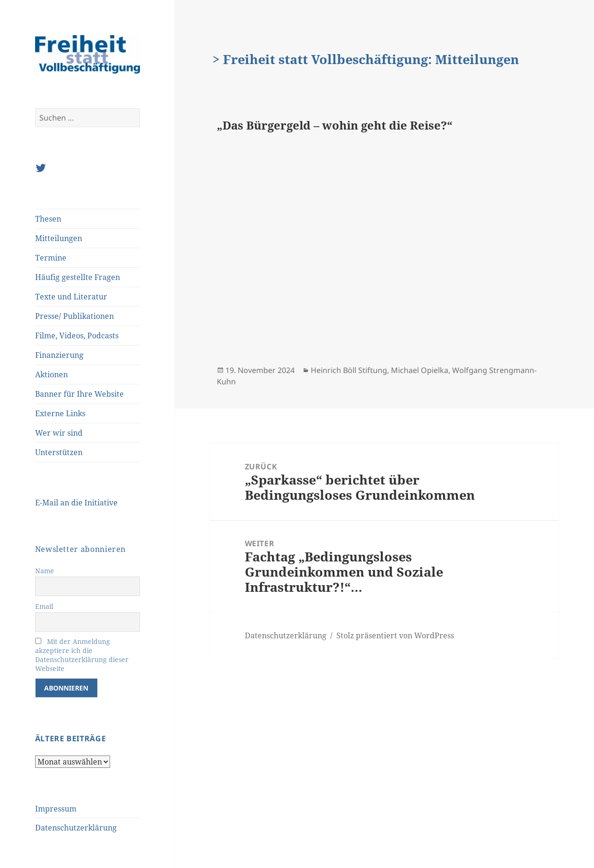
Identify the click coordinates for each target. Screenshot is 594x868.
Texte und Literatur (71, 297)
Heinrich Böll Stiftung (349, 370)
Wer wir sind (59, 433)
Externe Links (60, 413)
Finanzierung (59, 355)
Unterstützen (59, 452)
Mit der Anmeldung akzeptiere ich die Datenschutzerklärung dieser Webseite (82, 655)
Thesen (48, 219)
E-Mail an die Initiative (76, 503)
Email (44, 606)
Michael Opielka (420, 370)
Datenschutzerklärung (76, 828)
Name (45, 571)
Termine (51, 258)
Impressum (56, 809)
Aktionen (51, 374)
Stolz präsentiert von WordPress (395, 635)
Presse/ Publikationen (74, 316)
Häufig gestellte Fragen (78, 277)
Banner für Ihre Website (79, 394)
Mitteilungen (59, 238)
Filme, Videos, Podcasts (77, 336)
